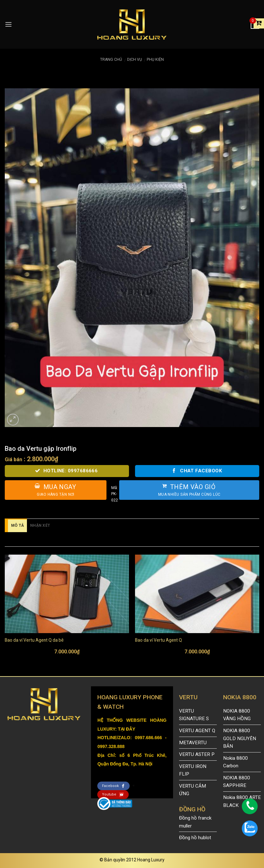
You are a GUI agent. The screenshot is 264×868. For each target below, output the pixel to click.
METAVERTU (193, 743)
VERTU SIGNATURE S (194, 715)
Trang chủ (111, 60)
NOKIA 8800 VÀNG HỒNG (237, 715)
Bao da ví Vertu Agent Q (158, 640)
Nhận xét (40, 525)
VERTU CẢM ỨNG (193, 790)
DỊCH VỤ (135, 60)
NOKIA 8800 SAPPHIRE (237, 782)
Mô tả (17, 525)
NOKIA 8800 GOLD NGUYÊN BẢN (240, 738)
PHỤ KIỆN (155, 60)
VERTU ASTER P (197, 754)
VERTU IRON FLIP (193, 770)
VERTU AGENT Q (197, 731)
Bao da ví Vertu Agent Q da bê (34, 640)
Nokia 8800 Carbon (235, 762)
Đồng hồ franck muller (195, 822)
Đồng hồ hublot (195, 838)
